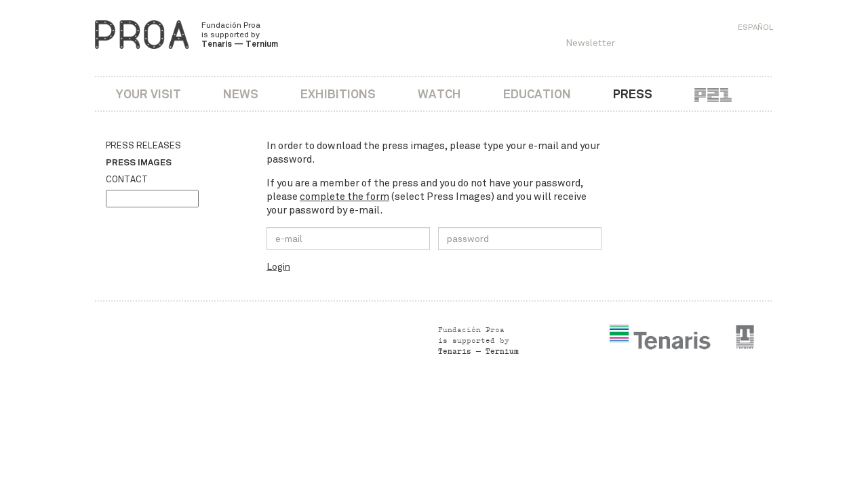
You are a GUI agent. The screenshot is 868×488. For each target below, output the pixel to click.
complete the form (344, 197)
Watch (439, 94)
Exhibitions (338, 94)
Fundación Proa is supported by (240, 35)
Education (537, 94)
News (241, 94)
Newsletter (590, 43)
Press (633, 94)
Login (278, 267)
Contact (127, 180)
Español (755, 27)
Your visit (149, 94)
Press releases (143, 146)
